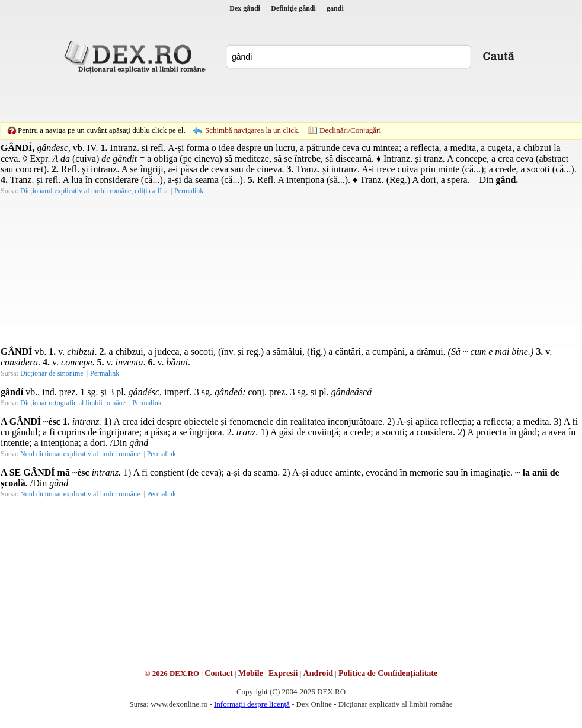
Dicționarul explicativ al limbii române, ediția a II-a (94, 191)
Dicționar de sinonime (52, 373)
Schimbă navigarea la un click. (252, 130)
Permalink (189, 191)
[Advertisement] (209, 98)
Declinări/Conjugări (350, 130)
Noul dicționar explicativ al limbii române (80, 454)
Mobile (251, 673)
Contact (218, 673)
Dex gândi (245, 8)
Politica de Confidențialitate (388, 673)
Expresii (283, 673)
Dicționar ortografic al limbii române (73, 403)
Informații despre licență (252, 704)
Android (318, 673)
